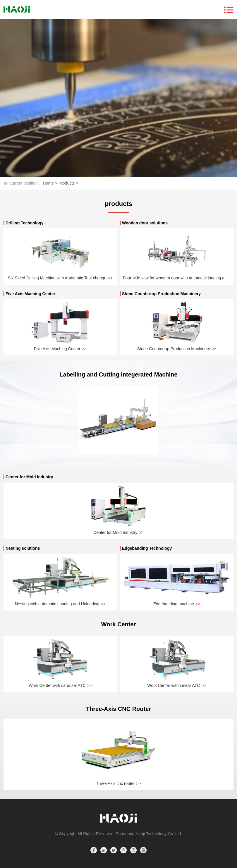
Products (68, 183)
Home (51, 183)
